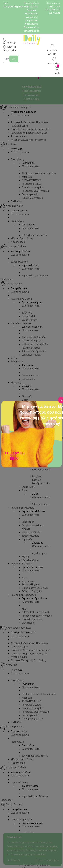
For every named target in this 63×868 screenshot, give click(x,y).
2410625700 (9, 43)
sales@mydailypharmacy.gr (16, 6)
